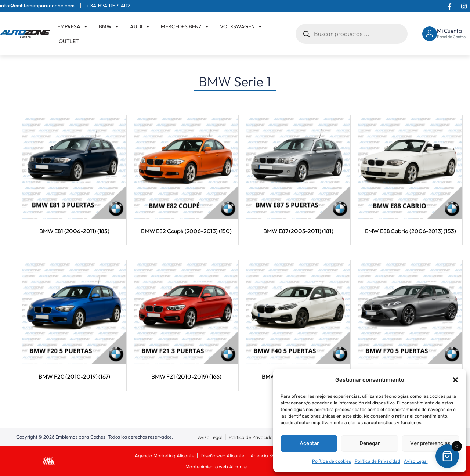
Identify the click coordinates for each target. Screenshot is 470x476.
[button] (455, 380)
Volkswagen (241, 26)
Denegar (370, 443)
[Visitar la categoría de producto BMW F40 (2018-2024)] (298, 322)
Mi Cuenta (449, 31)
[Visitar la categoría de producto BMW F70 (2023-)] (410, 322)
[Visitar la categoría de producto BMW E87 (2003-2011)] (298, 176)
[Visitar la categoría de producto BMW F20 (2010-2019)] (74, 322)
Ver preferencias (430, 443)
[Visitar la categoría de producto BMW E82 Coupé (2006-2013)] (186, 176)
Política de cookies (332, 461)
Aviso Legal (416, 461)
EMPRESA (72, 26)
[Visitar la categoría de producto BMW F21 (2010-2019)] (186, 322)
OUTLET (69, 41)
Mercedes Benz (185, 26)
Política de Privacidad (377, 461)
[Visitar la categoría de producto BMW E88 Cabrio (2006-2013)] (410, 176)
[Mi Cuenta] (430, 34)
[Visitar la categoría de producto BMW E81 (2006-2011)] (74, 176)
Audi (140, 26)
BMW (109, 26)
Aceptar (309, 443)
